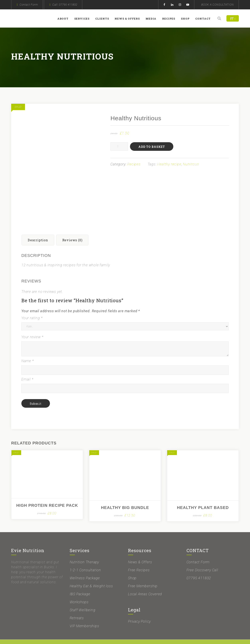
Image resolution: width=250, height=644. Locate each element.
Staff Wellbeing (83, 597)
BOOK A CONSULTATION (218, 5)
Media (153, 19)
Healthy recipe (169, 164)
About (65, 19)
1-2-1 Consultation (85, 557)
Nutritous (191, 164)
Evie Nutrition (84, 635)
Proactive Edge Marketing (169, 635)
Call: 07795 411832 (65, 5)
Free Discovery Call (202, 557)
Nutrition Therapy (84, 549)
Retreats (77, 605)
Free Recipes (139, 557)
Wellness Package (85, 565)
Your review (32, 323)
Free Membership (143, 573)
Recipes (171, 19)
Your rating (32, 305)
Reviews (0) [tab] (72, 227)
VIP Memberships (84, 613)
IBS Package (80, 581)
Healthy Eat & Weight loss (91, 573)
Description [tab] (38, 227)
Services (84, 19)
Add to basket (152, 147)
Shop (187, 19)
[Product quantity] (119, 146)
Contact (205, 19)
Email (27, 366)
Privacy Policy (139, 608)
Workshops (79, 589)
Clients (104, 19)
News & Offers (129, 19)
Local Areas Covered (145, 581)
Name (28, 347)
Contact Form (29, 5)
